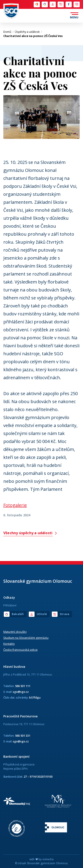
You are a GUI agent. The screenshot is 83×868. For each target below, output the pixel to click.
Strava (61, 4)
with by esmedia (41, 859)
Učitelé (53, 4)
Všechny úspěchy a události (30, 533)
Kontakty (9, 644)
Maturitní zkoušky (15, 632)
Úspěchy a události (28, 32)
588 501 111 (23, 686)
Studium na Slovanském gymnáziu (26, 638)
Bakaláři (45, 4)
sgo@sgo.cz (21, 692)
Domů (9, 32)
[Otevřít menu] (74, 16)
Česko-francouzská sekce (20, 650)
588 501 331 (23, 736)
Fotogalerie (15, 505)
